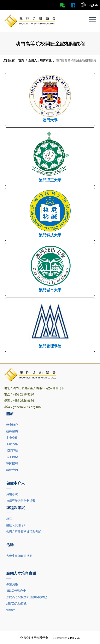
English (89, 5)
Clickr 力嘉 (74, 638)
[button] (92, 20)
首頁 (21, 60)
